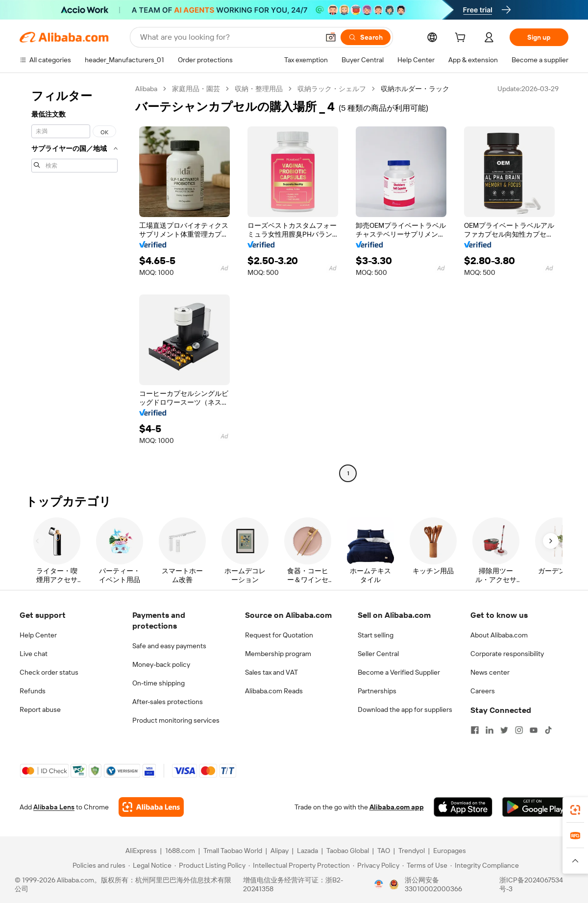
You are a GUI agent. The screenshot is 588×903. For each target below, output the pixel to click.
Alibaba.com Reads (274, 691)
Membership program (278, 654)
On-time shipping (159, 683)
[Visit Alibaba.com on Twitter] (504, 730)
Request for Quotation (279, 635)
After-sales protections (168, 702)
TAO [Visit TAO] (384, 851)
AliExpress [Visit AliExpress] (141, 851)
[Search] (366, 37)
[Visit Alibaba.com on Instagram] (519, 730)
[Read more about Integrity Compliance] (485, 865)
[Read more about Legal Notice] (150, 865)
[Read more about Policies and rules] (98, 865)
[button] (331, 37)
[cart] (462, 39)
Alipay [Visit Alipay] (280, 851)
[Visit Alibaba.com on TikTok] (548, 730)
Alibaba (146, 89)
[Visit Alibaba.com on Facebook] (475, 730)
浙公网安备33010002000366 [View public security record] (433, 884)
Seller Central (378, 654)
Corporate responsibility (507, 654)
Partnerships (377, 691)
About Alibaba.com (499, 635)
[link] (575, 810)
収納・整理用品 (259, 89)
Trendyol (412, 851)
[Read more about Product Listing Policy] (210, 865)
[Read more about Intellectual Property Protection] (299, 865)
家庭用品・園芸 (196, 89)
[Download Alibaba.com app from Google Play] (535, 807)
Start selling (376, 635)
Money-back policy (161, 664)
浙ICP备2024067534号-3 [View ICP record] (531, 884)
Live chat (34, 654)
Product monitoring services (176, 720)
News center (490, 672)
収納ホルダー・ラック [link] (415, 89)
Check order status (49, 672)
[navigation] (74, 282)
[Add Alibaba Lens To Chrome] (151, 807)
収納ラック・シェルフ (332, 89)
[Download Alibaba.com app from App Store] (463, 807)
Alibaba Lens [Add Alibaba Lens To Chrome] (54, 807)
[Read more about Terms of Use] (425, 865)
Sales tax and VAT (271, 672)
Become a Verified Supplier (399, 672)
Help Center (38, 635)
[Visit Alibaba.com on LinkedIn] (490, 730)
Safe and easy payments (169, 646)
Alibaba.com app (397, 807)
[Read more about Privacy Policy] (376, 865)
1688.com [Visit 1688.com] (180, 851)
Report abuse (40, 709)
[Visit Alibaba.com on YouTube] (534, 730)
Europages (450, 851)
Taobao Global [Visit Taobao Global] (348, 851)
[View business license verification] (379, 884)
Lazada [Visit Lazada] (307, 851)
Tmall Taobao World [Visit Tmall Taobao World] (233, 851)
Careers (483, 691)
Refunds (33, 691)
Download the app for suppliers (405, 709)
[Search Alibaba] (229, 37)
